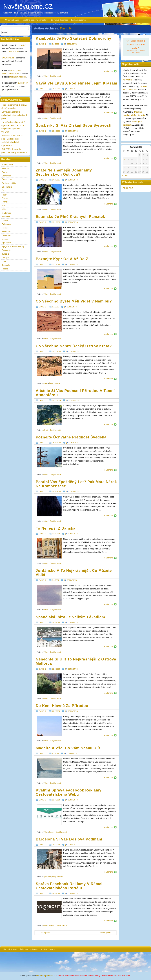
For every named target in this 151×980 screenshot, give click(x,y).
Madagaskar (7, 165)
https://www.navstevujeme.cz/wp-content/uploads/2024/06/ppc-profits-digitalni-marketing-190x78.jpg (49, 908)
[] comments (71, 44)
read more (108, 71)
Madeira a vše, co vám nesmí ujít (68, 748)
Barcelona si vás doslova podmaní (69, 839)
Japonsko (6, 265)
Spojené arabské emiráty (13, 246)
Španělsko (47, 877)
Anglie (5, 172)
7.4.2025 (56, 44)
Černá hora (7, 179)
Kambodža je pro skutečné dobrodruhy (74, 38)
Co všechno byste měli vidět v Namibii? (74, 301)
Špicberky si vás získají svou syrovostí (74, 125)
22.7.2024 (56, 711)
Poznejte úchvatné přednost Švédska (71, 437)
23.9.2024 (56, 534)
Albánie (46, 430)
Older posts (44, 933)
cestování (21, 45)
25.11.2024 (57, 351)
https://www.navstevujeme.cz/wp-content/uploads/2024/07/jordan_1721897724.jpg (49, 595)
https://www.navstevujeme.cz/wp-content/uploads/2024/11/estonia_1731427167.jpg (49, 237)
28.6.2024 (56, 800)
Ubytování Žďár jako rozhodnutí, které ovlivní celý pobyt (14, 115)
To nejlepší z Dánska (56, 528)
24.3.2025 (56, 89)
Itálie (4, 209)
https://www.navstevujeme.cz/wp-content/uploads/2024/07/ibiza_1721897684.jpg (49, 637)
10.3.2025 (56, 131)
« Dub (125, 176)
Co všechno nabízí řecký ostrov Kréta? (74, 346)
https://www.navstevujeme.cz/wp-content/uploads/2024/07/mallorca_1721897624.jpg (49, 684)
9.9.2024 (56, 580)
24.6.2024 (56, 845)
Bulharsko (6, 176)
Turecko (5, 254)
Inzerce (52, 832)
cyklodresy (23, 83)
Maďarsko (6, 213)
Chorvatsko (7, 187)
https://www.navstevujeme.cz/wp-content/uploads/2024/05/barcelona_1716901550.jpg (49, 859)
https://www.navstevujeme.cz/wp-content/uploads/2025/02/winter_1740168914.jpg (49, 146)
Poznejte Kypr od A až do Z (62, 259)
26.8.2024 (56, 622)
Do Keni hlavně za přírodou (62, 706)
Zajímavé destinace (59, 20)
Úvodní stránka (12, 20)
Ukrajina (6, 258)
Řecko (46, 383)
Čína (4, 191)
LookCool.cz (13, 52)
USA (4, 261)
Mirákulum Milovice (18, 77)
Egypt (4, 194)
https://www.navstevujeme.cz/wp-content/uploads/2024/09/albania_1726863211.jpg (49, 415)
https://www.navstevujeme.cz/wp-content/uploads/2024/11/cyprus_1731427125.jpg (49, 279)
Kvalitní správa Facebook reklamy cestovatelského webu (69, 792)
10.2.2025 (56, 222)
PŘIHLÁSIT (128, 188)
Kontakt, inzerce (79, 20)
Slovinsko (6, 235)
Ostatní (46, 76)
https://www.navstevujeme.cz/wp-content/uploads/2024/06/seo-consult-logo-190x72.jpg (49, 815)
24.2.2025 (56, 180)
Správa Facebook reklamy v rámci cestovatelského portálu (69, 886)
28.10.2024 (57, 443)
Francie (5, 202)
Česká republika (9, 183)
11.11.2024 (57, 400)
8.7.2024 (56, 753)
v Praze (132, 90)
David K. (66, 28)
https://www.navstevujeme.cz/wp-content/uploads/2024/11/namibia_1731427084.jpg (49, 321)
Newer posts (107, 933)
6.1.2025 (56, 307)
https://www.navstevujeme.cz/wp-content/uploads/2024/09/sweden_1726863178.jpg (49, 457)
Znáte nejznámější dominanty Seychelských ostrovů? (64, 172)
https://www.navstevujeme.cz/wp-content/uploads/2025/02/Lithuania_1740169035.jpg (49, 103)
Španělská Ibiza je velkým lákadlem (70, 617)
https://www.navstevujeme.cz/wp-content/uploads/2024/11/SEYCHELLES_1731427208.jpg (49, 194)
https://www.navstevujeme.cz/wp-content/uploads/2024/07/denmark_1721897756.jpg (49, 548)
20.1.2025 (56, 264)
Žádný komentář (55, 76)
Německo (6, 217)
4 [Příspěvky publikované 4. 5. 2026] (124, 159)
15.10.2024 (57, 491)
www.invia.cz (8, 58)
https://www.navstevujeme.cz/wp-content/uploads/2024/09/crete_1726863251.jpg (49, 366)
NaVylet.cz (128, 80)
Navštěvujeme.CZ (28, 7)
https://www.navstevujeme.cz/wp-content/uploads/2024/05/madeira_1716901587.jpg (49, 768)
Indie (4, 206)
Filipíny (5, 198)
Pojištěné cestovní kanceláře (35, 20)
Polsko (5, 269)
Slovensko (7, 232)
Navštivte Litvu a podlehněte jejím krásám (77, 83)
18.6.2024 (56, 893)
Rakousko (6, 224)
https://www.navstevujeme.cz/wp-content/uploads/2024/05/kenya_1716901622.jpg (49, 726)
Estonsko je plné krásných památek (70, 217)
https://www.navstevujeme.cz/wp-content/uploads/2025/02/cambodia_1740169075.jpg (49, 59)
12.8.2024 (56, 669)
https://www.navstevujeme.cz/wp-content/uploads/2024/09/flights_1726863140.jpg (49, 506)
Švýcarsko (7, 250)
